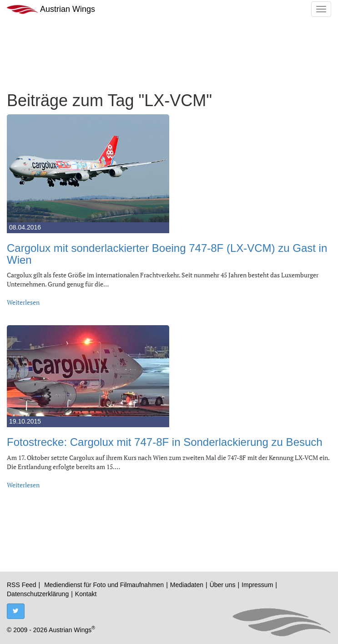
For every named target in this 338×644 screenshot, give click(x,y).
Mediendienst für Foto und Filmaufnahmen (104, 585)
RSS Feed (22, 585)
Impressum (257, 585)
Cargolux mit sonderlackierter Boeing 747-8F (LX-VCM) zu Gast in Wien (167, 254)
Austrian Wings (51, 9)
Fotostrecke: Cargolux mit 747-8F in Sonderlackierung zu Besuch (165, 442)
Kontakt (86, 594)
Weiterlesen (23, 302)
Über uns (223, 585)
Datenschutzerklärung (38, 594)
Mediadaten (187, 585)
